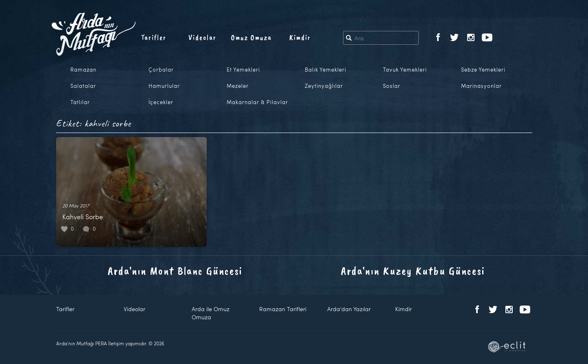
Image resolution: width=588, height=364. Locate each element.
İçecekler (161, 102)
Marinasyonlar (481, 86)
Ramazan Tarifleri (283, 309)
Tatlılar (80, 102)
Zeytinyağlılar (324, 86)
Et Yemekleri (243, 70)
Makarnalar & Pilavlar (257, 102)
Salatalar (83, 86)
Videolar (202, 37)
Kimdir (300, 37)
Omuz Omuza (251, 37)
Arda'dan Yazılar (349, 309)
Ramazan (83, 70)
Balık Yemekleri (326, 70)
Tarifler (154, 37)
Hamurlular (164, 86)
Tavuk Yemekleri (405, 70)
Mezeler (238, 86)
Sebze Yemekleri (483, 70)
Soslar (392, 86)
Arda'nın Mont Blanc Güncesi (175, 271)
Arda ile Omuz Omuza (211, 313)
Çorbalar (161, 70)
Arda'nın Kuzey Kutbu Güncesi (413, 271)
